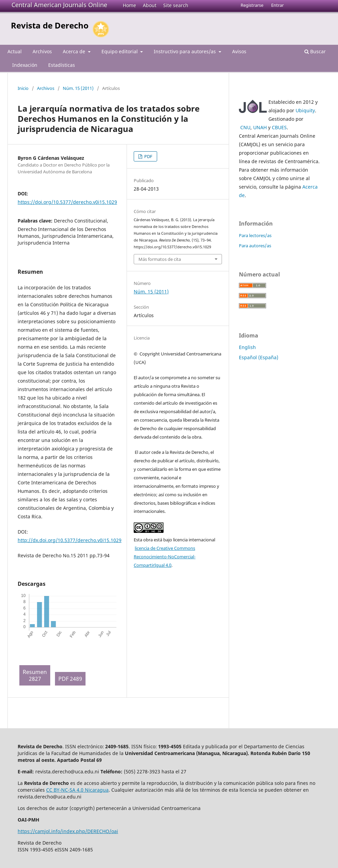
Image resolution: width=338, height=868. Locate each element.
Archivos (42, 51)
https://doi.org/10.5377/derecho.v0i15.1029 (67, 202)
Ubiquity (305, 110)
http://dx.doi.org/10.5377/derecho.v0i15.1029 (70, 540)
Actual (15, 51)
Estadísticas (62, 65)
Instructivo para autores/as (185, 51)
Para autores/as (255, 246)
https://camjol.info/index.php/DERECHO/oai (68, 831)
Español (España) (259, 357)
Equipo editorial (120, 51)
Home (129, 5)
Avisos (239, 51)
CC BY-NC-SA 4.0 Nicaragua (77, 790)
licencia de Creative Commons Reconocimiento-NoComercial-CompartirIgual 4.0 (165, 557)
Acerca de (75, 51)
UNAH (260, 127)
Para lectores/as (255, 235)
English (247, 347)
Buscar (315, 51)
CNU (245, 127)
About (150, 5)
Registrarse (252, 5)
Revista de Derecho (50, 25)
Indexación (25, 65)
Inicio (23, 88)
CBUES (279, 127)
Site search (176, 5)
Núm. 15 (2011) (78, 88)
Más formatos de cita (160, 259)
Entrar (277, 5)
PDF (148, 156)
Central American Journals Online (59, 5)
